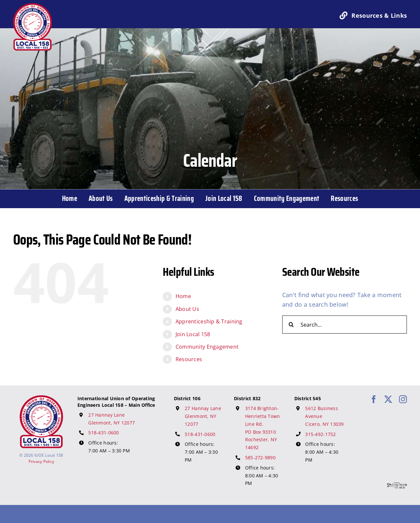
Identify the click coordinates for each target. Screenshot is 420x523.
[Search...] (345, 325)
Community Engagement (207, 347)
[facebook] (374, 399)
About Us (187, 309)
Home (183, 296)
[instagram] (403, 399)
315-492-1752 (320, 434)
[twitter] (388, 399)
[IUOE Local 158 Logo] (41, 398)
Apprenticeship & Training (209, 321)
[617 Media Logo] (397, 485)
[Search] (291, 325)
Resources (189, 359)
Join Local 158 (193, 334)
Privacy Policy (42, 461)
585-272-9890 (260, 458)
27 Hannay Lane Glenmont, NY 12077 (203, 416)
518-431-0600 (104, 433)
